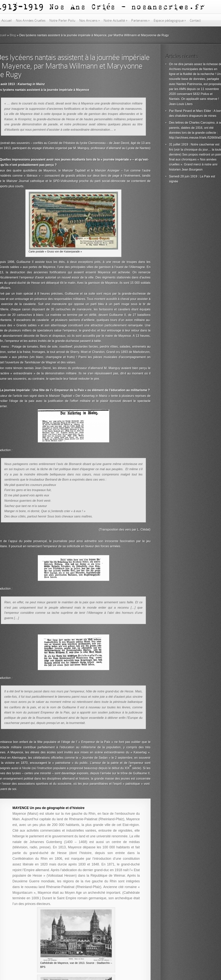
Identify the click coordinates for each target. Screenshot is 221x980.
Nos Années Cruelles (31, 21)
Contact (195, 21)
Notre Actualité (115, 21)
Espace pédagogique (170, 21)
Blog (13, 35)
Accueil (7, 21)
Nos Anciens (89, 21)
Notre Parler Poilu (62, 21)
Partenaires (140, 21)
